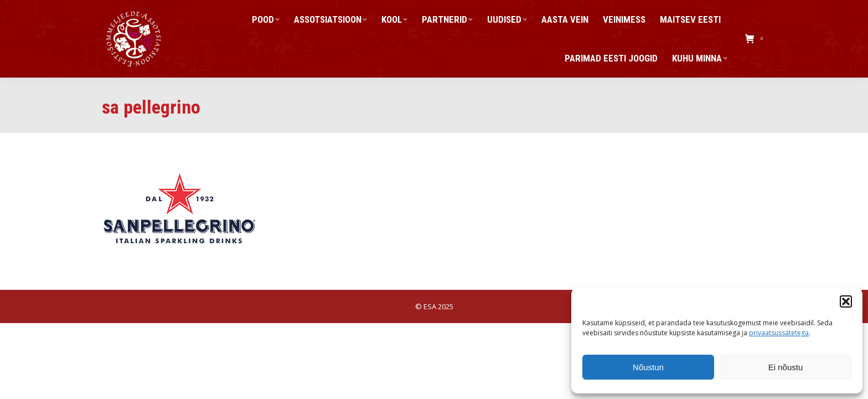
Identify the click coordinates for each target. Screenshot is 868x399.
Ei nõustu (786, 367)
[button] (846, 301)
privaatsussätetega (779, 333)
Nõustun (648, 367)
